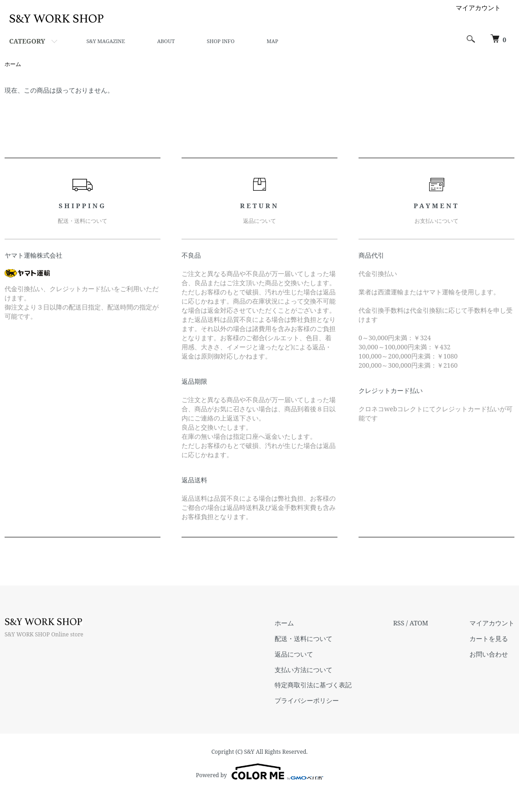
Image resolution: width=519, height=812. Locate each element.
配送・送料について (304, 638)
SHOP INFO (221, 41)
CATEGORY (27, 41)
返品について (294, 654)
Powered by (259, 772)
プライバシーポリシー (307, 700)
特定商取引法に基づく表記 (313, 685)
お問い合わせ (489, 654)
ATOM (419, 623)
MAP (273, 41)
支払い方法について (304, 670)
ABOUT (166, 41)
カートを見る (489, 638)
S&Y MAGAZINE (105, 41)
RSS (398, 623)
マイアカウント (478, 8)
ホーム (13, 64)
